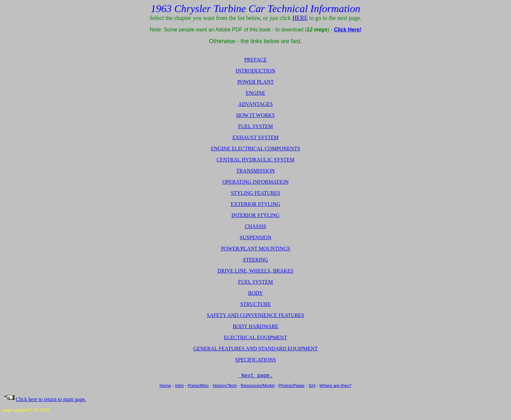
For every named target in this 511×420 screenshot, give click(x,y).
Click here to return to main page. (44, 402)
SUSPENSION (256, 237)
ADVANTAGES (255, 104)
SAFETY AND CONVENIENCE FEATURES (256, 315)
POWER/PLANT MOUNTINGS (255, 249)
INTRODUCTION (256, 71)
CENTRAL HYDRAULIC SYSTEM (256, 160)
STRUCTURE (255, 304)
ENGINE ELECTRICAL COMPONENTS (255, 149)
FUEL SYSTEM (256, 126)
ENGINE (255, 93)
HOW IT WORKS (255, 115)
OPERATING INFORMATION (255, 182)
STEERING (255, 260)
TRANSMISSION (255, 171)
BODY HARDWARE (255, 326)
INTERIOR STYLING (255, 215)
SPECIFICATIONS (255, 360)
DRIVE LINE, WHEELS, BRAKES (255, 271)
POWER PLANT (255, 82)
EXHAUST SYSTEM (255, 137)
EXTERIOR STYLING (255, 204)
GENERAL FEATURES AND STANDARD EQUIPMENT (255, 349)
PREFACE (255, 60)
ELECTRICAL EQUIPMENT (255, 337)
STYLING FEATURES (255, 193)
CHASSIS (255, 226)
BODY (255, 293)
